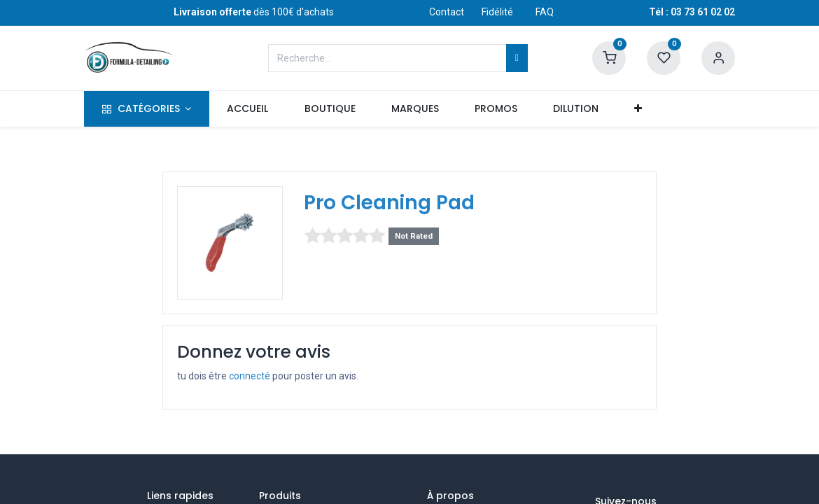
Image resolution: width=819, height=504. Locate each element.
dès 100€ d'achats (254, 12)
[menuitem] (248, 109)
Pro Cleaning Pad (389, 203)
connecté (250, 376)
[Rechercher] (517, 58)
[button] (638, 109)
